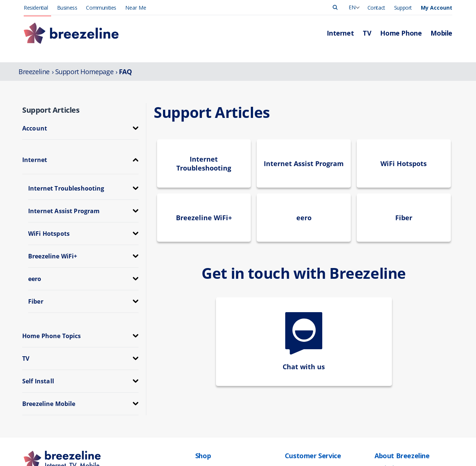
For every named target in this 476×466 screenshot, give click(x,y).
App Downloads (303, 419)
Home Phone (210, 395)
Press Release (390, 388)
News (381, 395)
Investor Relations (395, 419)
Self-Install (296, 427)
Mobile (203, 403)
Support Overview (305, 403)
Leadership (387, 380)
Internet (204, 380)
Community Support (397, 427)
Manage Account (304, 380)
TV (198, 388)
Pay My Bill (297, 388)
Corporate (386, 411)
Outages (294, 395)
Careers (383, 403)
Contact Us (297, 411)
